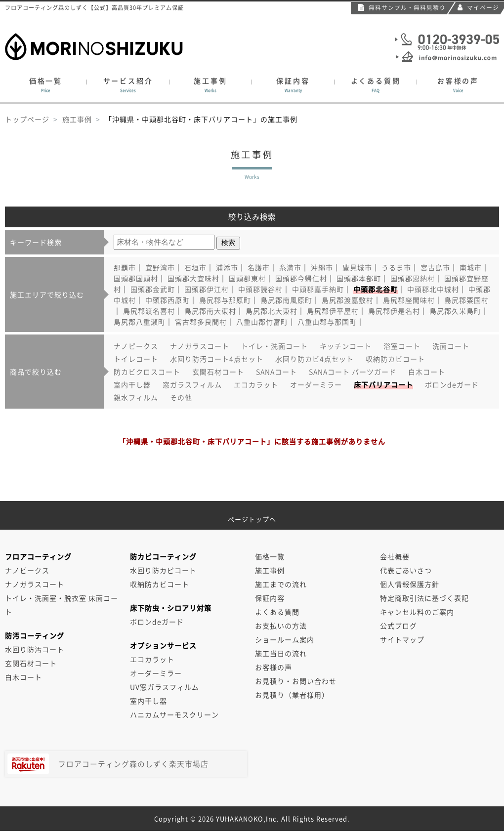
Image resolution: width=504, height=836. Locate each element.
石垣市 (195, 267)
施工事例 (210, 85)
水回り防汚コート (35, 649)
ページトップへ (252, 516)
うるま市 (396, 267)
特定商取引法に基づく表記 (424, 598)
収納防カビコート (395, 359)
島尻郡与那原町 (225, 300)
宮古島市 (435, 267)
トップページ (27, 119)
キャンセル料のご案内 (417, 612)
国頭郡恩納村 (413, 278)
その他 (181, 397)
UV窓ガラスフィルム (165, 687)
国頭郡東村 (247, 278)
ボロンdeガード (452, 384)
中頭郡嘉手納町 (318, 289)
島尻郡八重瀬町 (140, 322)
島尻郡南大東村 (210, 311)
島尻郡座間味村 (409, 300)
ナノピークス (136, 346)
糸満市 (290, 267)
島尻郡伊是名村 (394, 311)
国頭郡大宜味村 (193, 278)
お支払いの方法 (281, 626)
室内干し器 (132, 384)
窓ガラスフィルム (192, 384)
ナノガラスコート (200, 346)
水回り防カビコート (163, 570)
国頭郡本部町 (359, 278)
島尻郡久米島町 (455, 311)
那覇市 (125, 267)
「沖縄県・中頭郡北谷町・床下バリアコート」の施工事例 (201, 119)
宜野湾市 (160, 267)
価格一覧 (46, 85)
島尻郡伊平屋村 (333, 311)
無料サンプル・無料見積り (402, 7)
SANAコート (276, 372)
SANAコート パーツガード (353, 372)
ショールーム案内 (285, 639)
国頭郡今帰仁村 (301, 278)
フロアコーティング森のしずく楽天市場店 (108, 764)
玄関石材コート (218, 372)
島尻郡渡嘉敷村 (348, 300)
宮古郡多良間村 (201, 322)
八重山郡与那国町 (327, 322)
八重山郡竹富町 (262, 322)
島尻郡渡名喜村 (149, 311)
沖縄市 (322, 267)
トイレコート (136, 359)
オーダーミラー (316, 384)
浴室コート (402, 346)
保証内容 (293, 85)
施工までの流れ (281, 584)
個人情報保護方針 (410, 584)
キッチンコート (346, 346)
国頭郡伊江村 (207, 289)
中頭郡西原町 (168, 300)
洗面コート (451, 346)
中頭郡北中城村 (433, 289)
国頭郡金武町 (153, 289)
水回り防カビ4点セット (315, 359)
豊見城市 (357, 267)
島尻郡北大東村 (272, 311)
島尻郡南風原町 (286, 300)
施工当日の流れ (281, 653)
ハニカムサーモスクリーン (174, 714)
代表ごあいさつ (406, 570)
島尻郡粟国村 (466, 300)
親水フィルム (136, 397)
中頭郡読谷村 (260, 289)
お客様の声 (458, 85)
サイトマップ (402, 639)
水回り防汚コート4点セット (217, 359)
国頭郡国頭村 (136, 278)
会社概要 (395, 556)
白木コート (427, 372)
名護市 (259, 267)
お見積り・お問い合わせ (296, 681)
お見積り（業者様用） (292, 695)
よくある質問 (376, 85)
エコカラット (256, 384)
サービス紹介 (128, 85)
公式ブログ (399, 626)
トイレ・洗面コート (274, 346)
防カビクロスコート (147, 372)
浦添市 (227, 267)
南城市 (471, 267)
